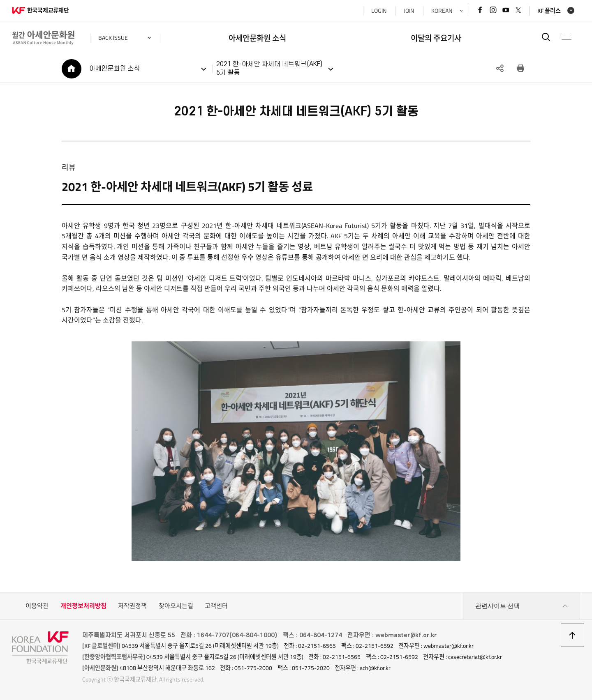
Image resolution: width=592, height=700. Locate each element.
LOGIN (379, 11)
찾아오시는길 (176, 606)
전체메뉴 (567, 36)
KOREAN (442, 11)
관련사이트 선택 (522, 606)
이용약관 (37, 606)
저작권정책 (132, 606)
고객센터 (216, 606)
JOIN (409, 11)
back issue (113, 38)
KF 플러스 (549, 11)
